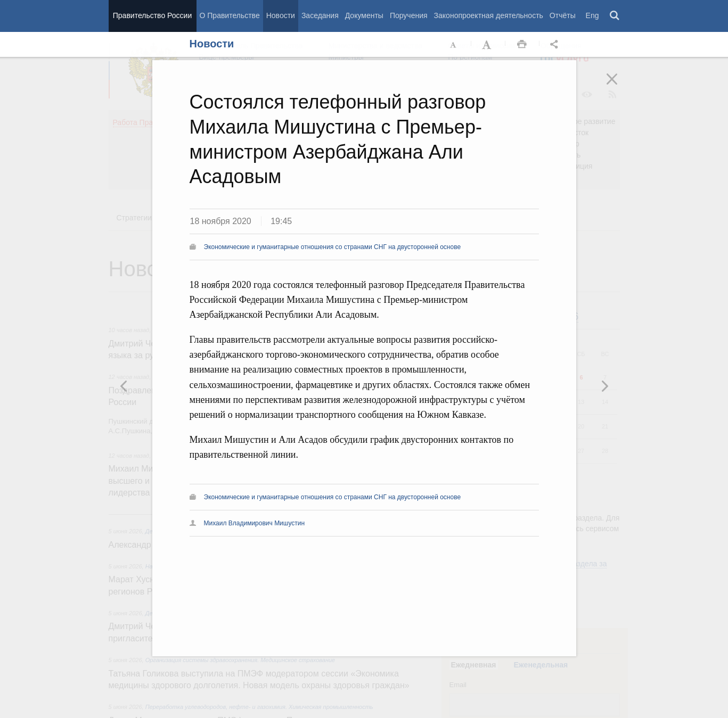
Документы (364, 15)
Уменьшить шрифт (454, 45)
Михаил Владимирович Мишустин (255, 523)
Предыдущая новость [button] (604, 386)
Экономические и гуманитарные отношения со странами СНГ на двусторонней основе (333, 247)
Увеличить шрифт (488, 45)
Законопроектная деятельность (489, 15)
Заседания (320, 15)
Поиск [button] (615, 16)
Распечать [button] (522, 45)
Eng (592, 15)
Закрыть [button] (619, 86)
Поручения (409, 15)
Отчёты (563, 15)
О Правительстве (230, 15)
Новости (281, 15)
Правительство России (152, 15)
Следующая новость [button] (124, 386)
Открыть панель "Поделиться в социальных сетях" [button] (556, 45)
